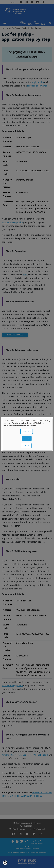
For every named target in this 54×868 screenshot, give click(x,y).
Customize (27, 431)
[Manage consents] (5, 863)
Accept (27, 438)
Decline (27, 446)
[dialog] (27, 434)
